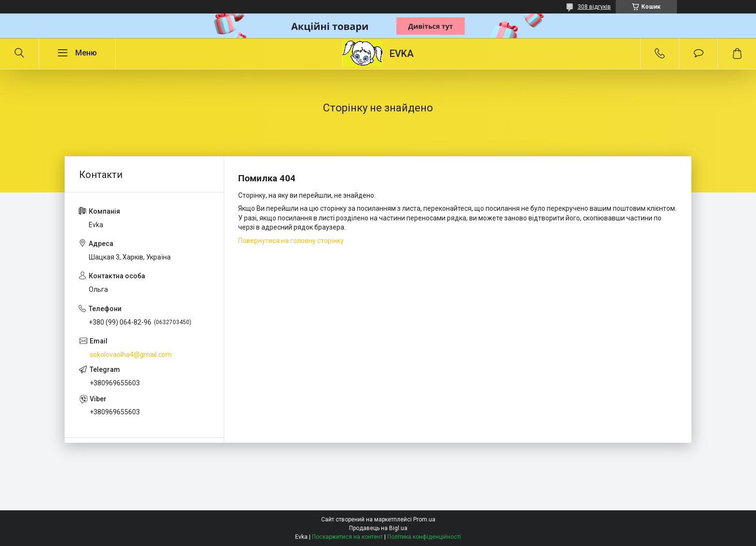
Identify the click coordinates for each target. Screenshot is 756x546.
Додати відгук (698, 54)
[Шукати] (19, 54)
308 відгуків (594, 7)
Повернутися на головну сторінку (291, 241)
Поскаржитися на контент (347, 537)
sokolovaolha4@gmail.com (131, 355)
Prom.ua (424, 519)
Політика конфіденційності (424, 537)
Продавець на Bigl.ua (378, 528)
